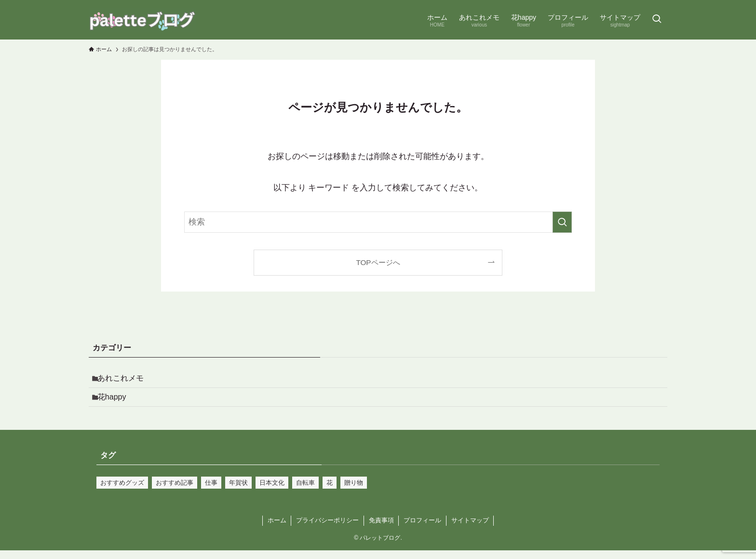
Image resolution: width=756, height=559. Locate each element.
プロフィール (422, 529)
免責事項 (381, 529)
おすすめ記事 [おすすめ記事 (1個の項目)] (175, 491)
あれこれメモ (125, 380)
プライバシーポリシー (327, 529)
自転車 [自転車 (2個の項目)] (305, 491)
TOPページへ (378, 262)
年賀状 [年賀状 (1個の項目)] (238, 491)
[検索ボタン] (657, 20)
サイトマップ (470, 529)
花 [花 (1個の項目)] (330, 491)
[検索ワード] (378, 222)
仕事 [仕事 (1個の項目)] (211, 491)
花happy (117, 403)
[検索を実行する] (562, 222)
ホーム (277, 529)
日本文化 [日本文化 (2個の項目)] (272, 491)
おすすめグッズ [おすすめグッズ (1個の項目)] (122, 491)
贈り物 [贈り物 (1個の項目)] (354, 491)
